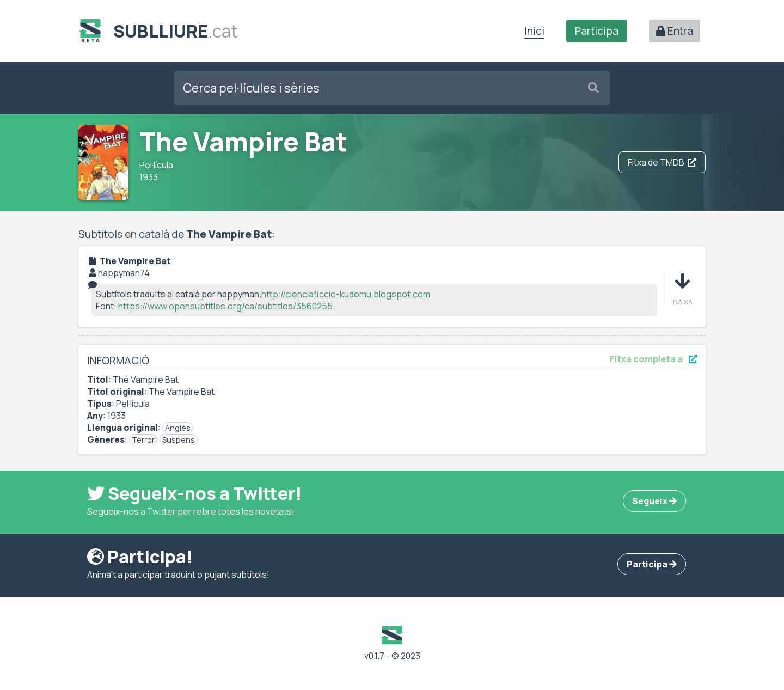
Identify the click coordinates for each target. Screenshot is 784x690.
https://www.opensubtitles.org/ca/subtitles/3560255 (225, 306)
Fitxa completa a (654, 359)
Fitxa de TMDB (662, 162)
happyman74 (124, 273)
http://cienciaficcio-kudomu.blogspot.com (346, 294)
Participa (597, 31)
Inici (534, 31)
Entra (675, 31)
